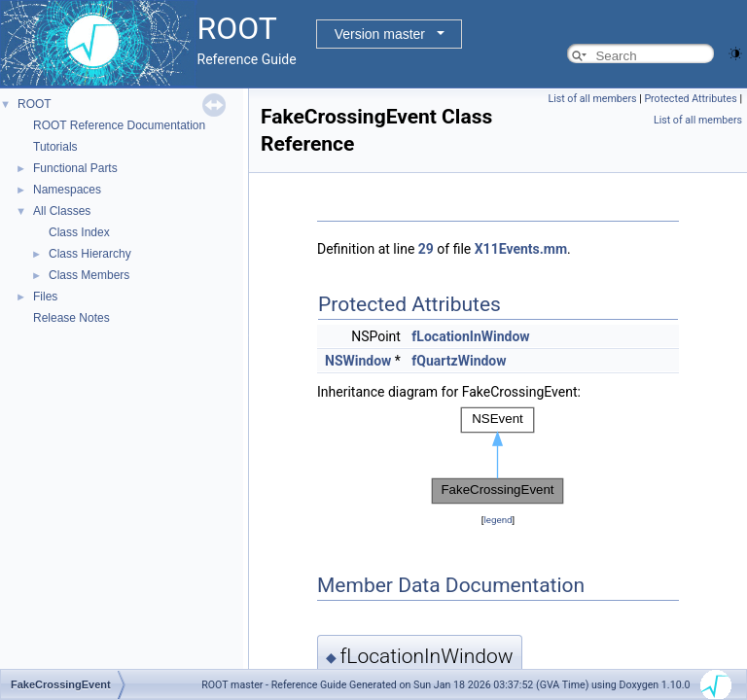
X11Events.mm (521, 249)
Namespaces (67, 190)
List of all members (592, 99)
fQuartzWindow (459, 361)
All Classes (62, 211)
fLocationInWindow (470, 336)
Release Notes (71, 318)
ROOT (35, 104)
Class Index (79, 232)
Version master (380, 34)
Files (45, 297)
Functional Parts (75, 168)
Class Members (89, 275)
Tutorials (55, 147)
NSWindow (358, 361)
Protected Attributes (690, 99)
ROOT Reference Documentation (119, 125)
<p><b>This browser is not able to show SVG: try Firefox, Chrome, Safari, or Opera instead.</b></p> (498, 456)
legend (498, 520)
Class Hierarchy (90, 254)
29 (426, 249)
